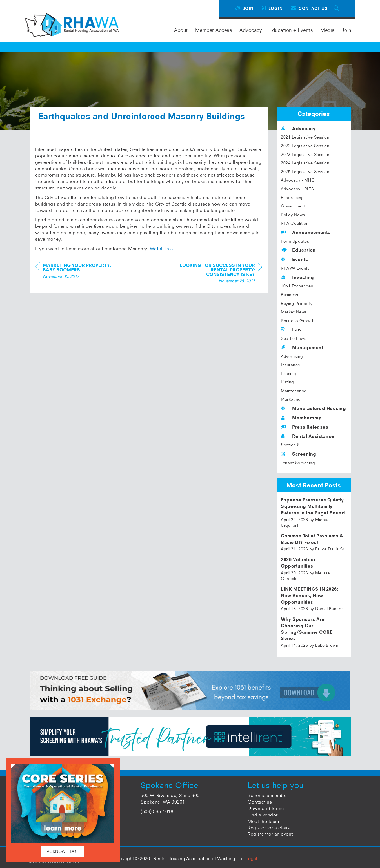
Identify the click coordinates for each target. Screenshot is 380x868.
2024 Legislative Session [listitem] (305, 163)
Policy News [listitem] (293, 215)
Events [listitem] (294, 259)
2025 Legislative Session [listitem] (305, 172)
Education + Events (291, 30)
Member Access (214, 30)
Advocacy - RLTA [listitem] (297, 189)
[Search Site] (337, 9)
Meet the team (263, 821)
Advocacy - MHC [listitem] (298, 180)
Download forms (266, 808)
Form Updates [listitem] (295, 241)
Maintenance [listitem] (294, 391)
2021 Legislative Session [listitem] (305, 137)
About (181, 30)
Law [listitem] (291, 329)
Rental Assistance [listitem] (308, 436)
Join (347, 30)
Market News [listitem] (294, 312)
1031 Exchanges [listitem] (297, 286)
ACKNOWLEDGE (63, 851)
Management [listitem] (302, 347)
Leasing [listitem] (289, 374)
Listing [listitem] (287, 382)
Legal (251, 858)
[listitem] (314, 513)
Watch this (161, 260)
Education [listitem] (298, 250)
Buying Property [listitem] (297, 304)
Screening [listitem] (299, 454)
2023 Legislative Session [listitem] (305, 155)
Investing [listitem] (297, 277)
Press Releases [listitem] (305, 427)
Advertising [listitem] (292, 356)
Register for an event (270, 834)
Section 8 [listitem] (290, 445)
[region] (220, 286)
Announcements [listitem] (306, 232)
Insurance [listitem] (291, 365)
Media (327, 30)
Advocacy (251, 30)
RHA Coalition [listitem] (295, 223)
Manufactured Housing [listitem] (313, 408)
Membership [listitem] (301, 418)
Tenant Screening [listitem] (298, 463)
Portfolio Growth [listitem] (298, 321)
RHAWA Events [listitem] (295, 268)
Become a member (268, 795)
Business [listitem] (289, 295)
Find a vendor (263, 815)
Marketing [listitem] (291, 399)
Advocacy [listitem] (298, 128)
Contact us (260, 802)
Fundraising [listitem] (292, 198)
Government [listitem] (293, 206)
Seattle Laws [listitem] (294, 338)
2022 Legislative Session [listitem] (305, 146)
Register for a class (269, 828)
